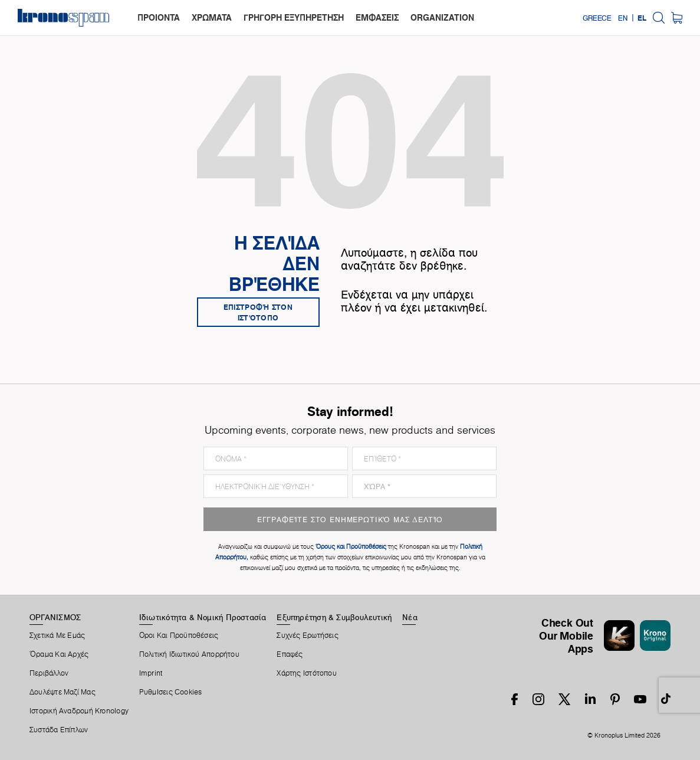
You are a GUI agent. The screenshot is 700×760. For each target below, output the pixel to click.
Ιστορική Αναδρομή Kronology (79, 711)
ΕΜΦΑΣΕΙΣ (377, 17)
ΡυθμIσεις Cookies (171, 692)
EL (642, 18)
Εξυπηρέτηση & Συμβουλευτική (334, 617)
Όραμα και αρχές (59, 654)
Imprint (151, 673)
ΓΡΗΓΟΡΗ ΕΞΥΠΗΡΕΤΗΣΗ (294, 17)
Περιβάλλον (49, 673)
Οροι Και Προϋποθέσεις (179, 635)
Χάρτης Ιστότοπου (307, 673)
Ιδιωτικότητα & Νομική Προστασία (203, 617)
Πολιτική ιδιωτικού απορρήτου (189, 654)
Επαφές (290, 654)
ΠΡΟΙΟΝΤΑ (159, 17)
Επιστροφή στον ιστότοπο (258, 312)
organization (442, 17)
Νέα (410, 617)
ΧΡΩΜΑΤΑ (212, 17)
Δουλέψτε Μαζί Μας (63, 692)
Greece (597, 18)
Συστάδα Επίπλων (59, 730)
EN (623, 18)
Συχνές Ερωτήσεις (308, 635)
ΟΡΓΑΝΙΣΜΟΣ (55, 617)
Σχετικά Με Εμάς (57, 635)
